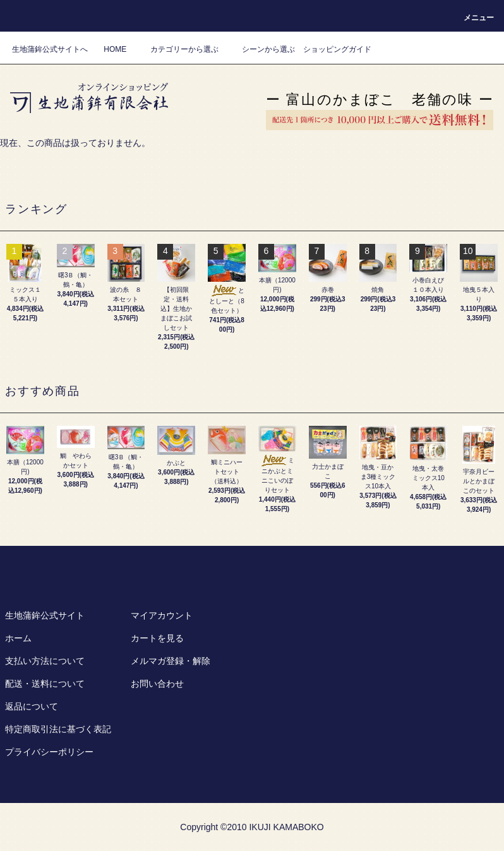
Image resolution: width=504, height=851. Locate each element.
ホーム (18, 638)
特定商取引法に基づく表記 (58, 729)
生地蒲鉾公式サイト (45, 615)
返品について (32, 706)
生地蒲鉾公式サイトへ (50, 49)
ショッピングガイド (337, 49)
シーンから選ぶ (261, 49)
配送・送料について (45, 684)
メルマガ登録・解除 (171, 661)
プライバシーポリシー (49, 752)
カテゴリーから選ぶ (177, 49)
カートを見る (157, 638)
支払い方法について (45, 661)
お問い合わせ (157, 684)
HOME (115, 49)
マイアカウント (162, 615)
